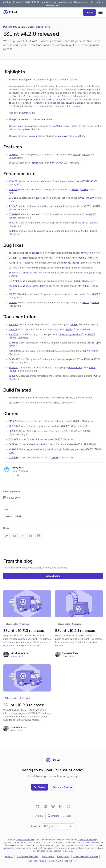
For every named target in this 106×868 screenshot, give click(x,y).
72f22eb (13, 426)
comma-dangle (38, 268)
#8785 (84, 231)
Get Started (40, 787)
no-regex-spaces (30, 253)
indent (61, 231)
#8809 (95, 302)
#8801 (93, 231)
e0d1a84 (13, 449)
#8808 (86, 286)
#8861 (58, 439)
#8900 (94, 181)
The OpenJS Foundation (28, 857)
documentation (27, 113)
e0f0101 (13, 181)
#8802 (94, 223)
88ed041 (13, 398)
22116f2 (13, 268)
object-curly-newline (70, 334)
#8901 (77, 421)
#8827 (57, 403)
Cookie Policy (71, 861)
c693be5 (14, 154)
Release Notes (42, 27)
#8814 (92, 368)
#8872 (87, 431)
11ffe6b (13, 253)
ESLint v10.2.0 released (24, 705)
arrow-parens (30, 273)
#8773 (85, 253)
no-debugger (29, 281)
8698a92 (14, 163)
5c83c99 (14, 359)
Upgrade (79, 2)
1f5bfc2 (13, 206)
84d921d (13, 368)
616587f (13, 294)
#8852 (65, 426)
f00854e (13, 263)
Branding (9, 857)
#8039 (76, 154)
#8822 (96, 359)
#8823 (95, 351)
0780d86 (14, 458)
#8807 (96, 294)
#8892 (85, 181)
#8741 (87, 359)
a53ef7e (13, 302)
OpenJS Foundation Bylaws (86, 857)
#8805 (86, 302)
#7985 (81, 198)
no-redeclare (75, 368)
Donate (89, 12)
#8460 (63, 163)
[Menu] (100, 12)
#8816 (97, 376)
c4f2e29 (13, 403)
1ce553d (13, 334)
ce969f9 (13, 351)
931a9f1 (13, 258)
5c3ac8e (13, 273)
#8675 (67, 263)
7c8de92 (13, 324)
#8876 (74, 324)
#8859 (90, 198)
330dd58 (14, 439)
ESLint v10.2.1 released (75, 631)
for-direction (41, 444)
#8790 (85, 223)
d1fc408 (13, 329)
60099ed (14, 444)
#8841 (96, 206)
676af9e (13, 214)
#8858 (76, 263)
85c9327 (14, 223)
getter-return (32, 163)
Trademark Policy (12, 845)
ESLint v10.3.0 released (24, 631)
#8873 (69, 398)
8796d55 (14, 343)
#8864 (66, 268)
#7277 (86, 351)
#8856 (89, 449)
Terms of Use (48, 857)
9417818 (13, 281)
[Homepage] (10, 12)
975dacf (13, 189)
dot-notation (29, 294)
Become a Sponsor (63, 787)
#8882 (75, 189)
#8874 (91, 334)
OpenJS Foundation (25, 840)
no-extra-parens (31, 286)
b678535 (14, 431)
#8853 (78, 444)
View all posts (53, 576)
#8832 (92, 214)
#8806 (77, 281)
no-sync (36, 198)
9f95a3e (13, 421)
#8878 (13, 338)
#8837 (82, 258)
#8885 (84, 189)
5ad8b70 (14, 376)
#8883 (69, 329)
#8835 (91, 343)
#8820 (13, 371)
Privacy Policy (64, 857)
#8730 (86, 154)
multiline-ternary (68, 206)
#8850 (13, 218)
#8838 (93, 273)
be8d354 (14, 231)
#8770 (87, 206)
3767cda (13, 198)
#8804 (60, 398)
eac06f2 (13, 286)
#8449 (54, 163)
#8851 (55, 458)
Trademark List (31, 845)
